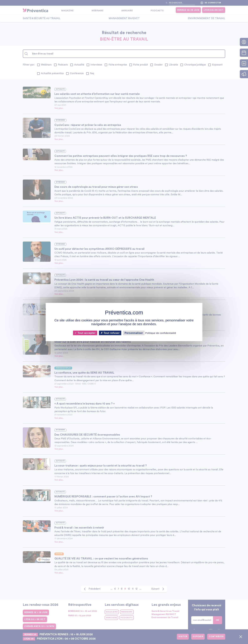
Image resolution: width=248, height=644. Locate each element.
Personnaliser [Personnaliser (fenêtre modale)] (134, 333)
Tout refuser (110, 333)
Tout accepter (85, 333)
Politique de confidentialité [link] (161, 333)
